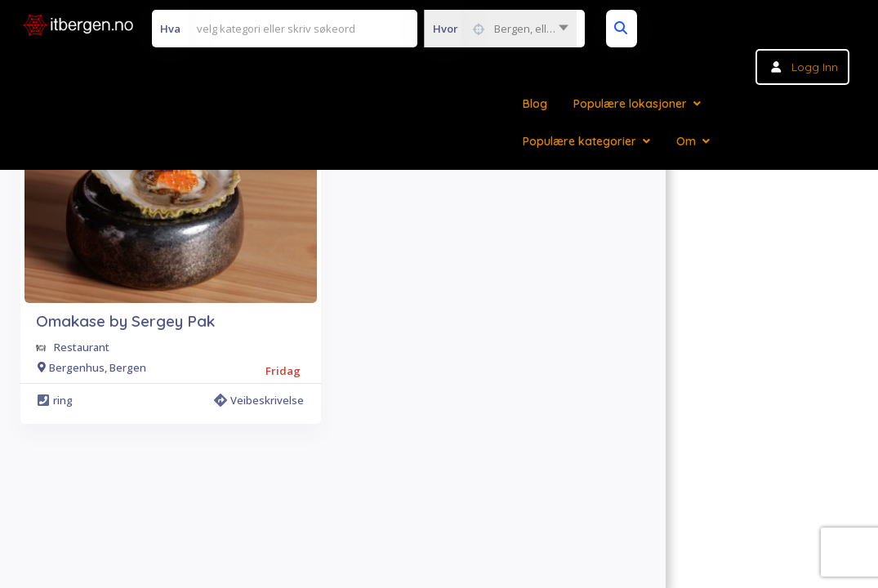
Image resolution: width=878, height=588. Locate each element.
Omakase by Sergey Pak (125, 321)
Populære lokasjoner (630, 104)
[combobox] (500, 29)
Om (686, 141)
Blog (535, 104)
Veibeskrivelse (259, 400)
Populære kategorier (579, 141)
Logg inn (815, 67)
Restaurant (82, 347)
